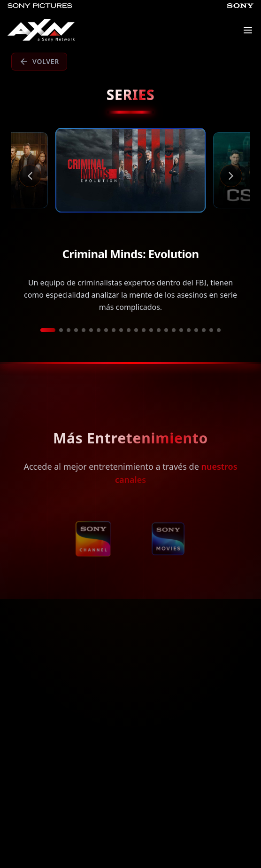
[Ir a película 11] (129, 330)
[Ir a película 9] (114, 330)
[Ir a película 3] (69, 330)
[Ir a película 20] (196, 330)
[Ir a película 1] (48, 330)
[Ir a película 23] (219, 330)
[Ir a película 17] (174, 330)
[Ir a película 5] (84, 330)
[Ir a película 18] (181, 330)
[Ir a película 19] (189, 330)
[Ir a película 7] (99, 330)
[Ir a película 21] (204, 330)
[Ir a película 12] (136, 330)
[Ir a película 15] (159, 330)
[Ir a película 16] (166, 330)
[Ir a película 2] (61, 330)
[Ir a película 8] (106, 330)
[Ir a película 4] (76, 330)
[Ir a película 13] (144, 330)
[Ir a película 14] (151, 330)
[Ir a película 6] (91, 330)
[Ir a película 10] (121, 330)
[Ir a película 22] (211, 330)
